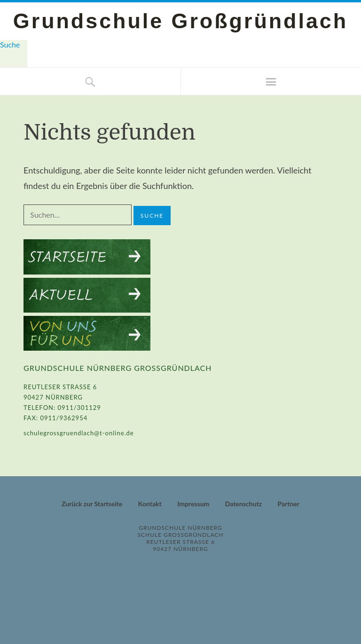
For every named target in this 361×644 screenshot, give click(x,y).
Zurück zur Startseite (92, 504)
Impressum (193, 504)
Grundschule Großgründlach (180, 21)
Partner (288, 504)
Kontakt (150, 504)
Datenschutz (243, 504)
